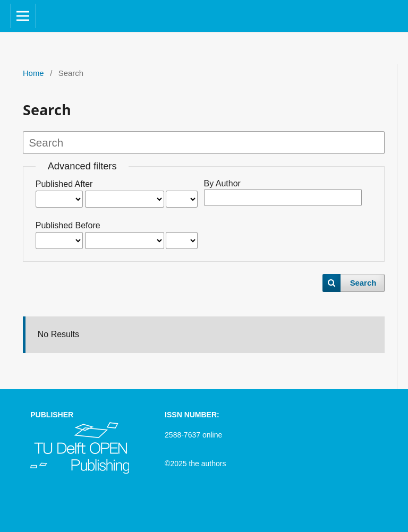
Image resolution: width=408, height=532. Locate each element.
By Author (222, 183)
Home (33, 73)
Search (363, 283)
